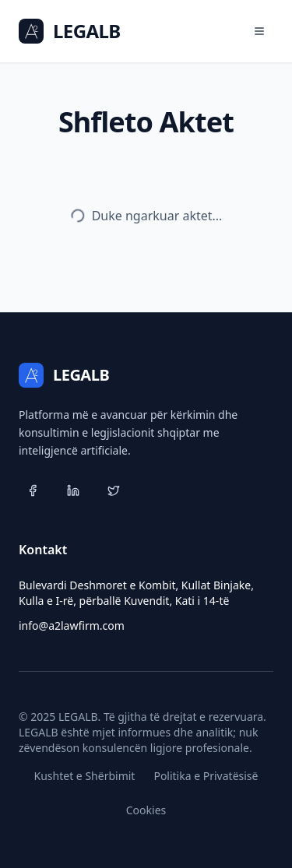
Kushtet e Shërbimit (85, 776)
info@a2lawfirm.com (72, 626)
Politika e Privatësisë (206, 776)
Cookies (146, 810)
